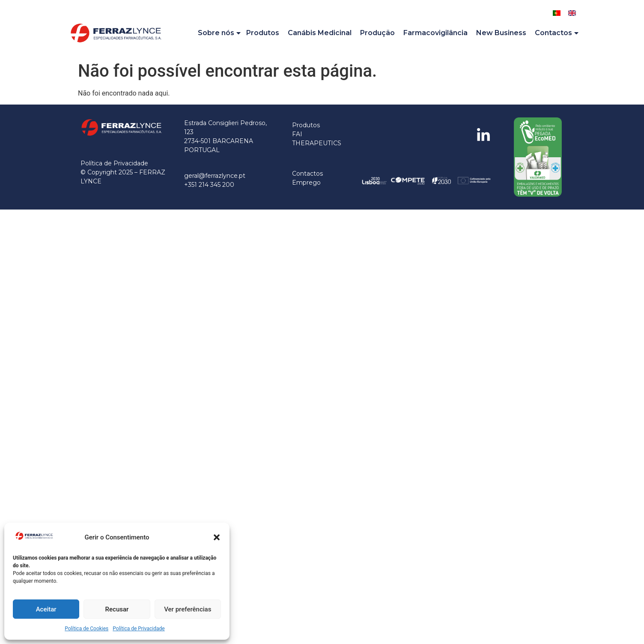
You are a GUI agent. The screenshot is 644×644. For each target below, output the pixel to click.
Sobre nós (220, 33)
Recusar (117, 609)
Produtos (263, 33)
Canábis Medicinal (320, 33)
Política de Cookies (86, 629)
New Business (501, 33)
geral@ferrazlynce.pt (215, 176)
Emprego (306, 183)
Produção (377, 33)
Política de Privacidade (139, 629)
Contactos (557, 33)
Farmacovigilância (435, 33)
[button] (217, 537)
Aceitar (46, 609)
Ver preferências (188, 609)
